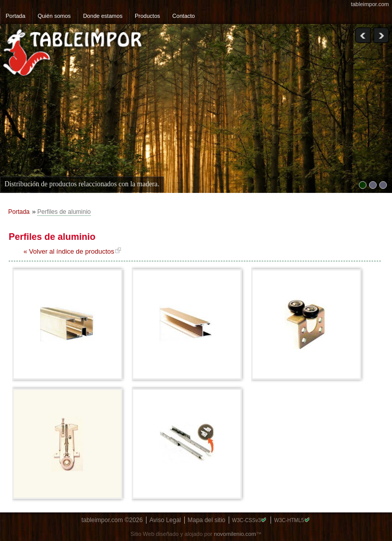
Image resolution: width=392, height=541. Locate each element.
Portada (16, 16)
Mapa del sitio (207, 520)
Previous (363, 35)
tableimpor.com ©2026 (112, 520)
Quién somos (54, 16)
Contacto (184, 16)
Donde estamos (103, 16)
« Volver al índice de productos (69, 251)
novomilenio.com (235, 534)
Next (381, 35)
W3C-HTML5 (289, 520)
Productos (148, 16)
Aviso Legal (165, 520)
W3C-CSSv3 (247, 520)
